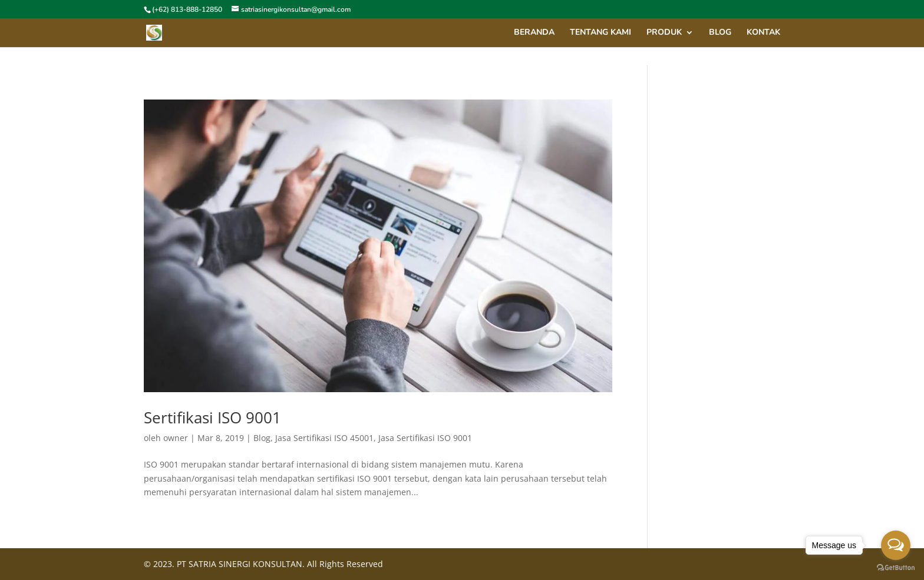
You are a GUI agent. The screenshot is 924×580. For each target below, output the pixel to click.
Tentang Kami (600, 33)
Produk (664, 33)
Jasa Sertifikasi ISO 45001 (324, 438)
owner (176, 438)
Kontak (763, 33)
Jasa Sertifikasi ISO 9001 (425, 438)
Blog (262, 438)
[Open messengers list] (896, 545)
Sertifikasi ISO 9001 (212, 417)
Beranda (534, 33)
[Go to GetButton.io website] (896, 568)
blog (720, 33)
